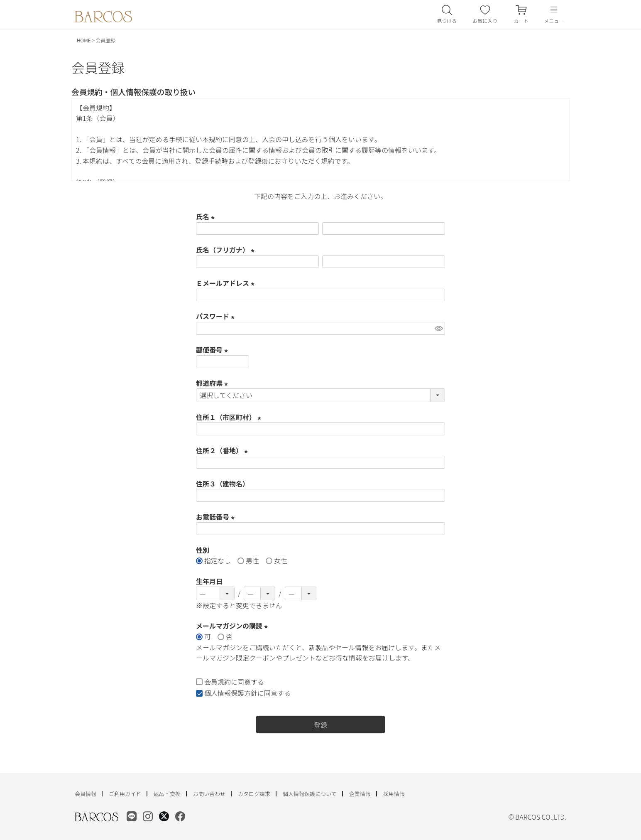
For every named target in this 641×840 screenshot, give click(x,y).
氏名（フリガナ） (227, 250)
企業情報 (360, 794)
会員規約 (218, 682)
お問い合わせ (209, 794)
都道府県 (213, 383)
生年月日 (209, 581)
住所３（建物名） (223, 484)
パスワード (217, 316)
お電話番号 (217, 517)
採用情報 (394, 794)
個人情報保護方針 (231, 693)
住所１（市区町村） (230, 417)
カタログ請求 (254, 794)
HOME (84, 40)
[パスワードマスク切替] (439, 328)
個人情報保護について (310, 794)
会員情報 (86, 794)
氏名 (207, 216)
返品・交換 (167, 794)
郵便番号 (213, 350)
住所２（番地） (223, 450)
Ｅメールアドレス (227, 283)
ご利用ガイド (125, 794)
